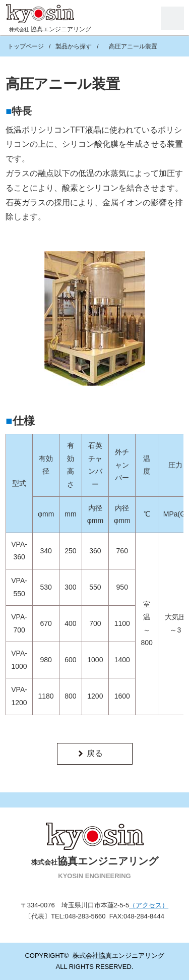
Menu (172, 18)
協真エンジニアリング (50, 29)
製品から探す (74, 46)
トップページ (26, 46)
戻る (95, 753)
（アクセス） (149, 905)
